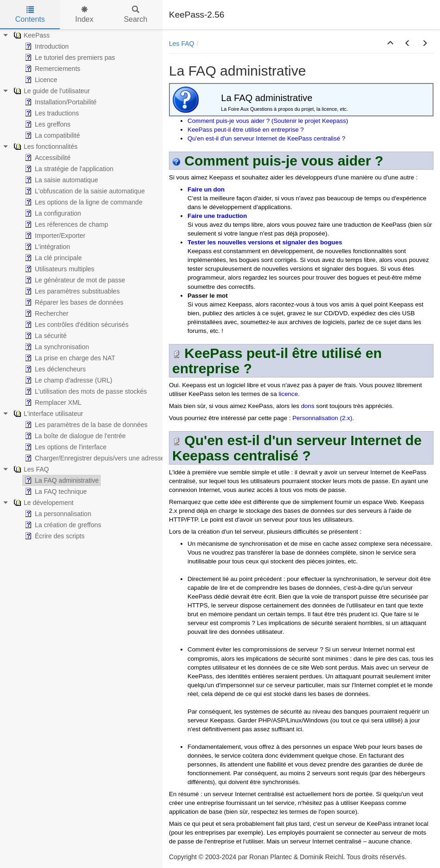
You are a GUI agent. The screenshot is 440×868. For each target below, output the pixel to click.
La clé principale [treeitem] (52, 258)
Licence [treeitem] (40, 80)
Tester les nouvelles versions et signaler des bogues (265, 242)
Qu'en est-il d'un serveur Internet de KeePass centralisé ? (266, 138)
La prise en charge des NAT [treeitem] (69, 358)
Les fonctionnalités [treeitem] (45, 147)
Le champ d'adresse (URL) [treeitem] (68, 380)
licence (288, 394)
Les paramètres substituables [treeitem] (71, 291)
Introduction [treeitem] (46, 46)
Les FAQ (181, 44)
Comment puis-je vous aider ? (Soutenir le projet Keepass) (268, 121)
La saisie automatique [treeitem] (60, 180)
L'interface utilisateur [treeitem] (47, 414)
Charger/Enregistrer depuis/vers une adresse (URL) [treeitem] (103, 458)
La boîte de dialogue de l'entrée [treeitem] (74, 436)
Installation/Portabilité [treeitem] (60, 102)
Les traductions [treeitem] (51, 113)
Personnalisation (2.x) (322, 418)
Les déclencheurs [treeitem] (54, 369)
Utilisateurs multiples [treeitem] (58, 269)
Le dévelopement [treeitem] (42, 503)
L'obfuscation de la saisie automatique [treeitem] (84, 191)
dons (307, 406)
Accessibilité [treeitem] (47, 158)
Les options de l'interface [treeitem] (65, 447)
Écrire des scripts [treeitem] (54, 536)
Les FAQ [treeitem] (30, 469)
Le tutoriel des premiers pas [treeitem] (69, 57)
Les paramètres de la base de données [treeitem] (85, 425)
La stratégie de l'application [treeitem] (68, 169)
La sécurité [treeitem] (45, 336)
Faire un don (206, 189)
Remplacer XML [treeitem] (52, 402)
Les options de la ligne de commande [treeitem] (83, 202)
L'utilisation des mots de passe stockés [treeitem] (85, 391)
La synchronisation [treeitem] (56, 347)
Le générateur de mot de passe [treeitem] (74, 280)
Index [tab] (84, 15)
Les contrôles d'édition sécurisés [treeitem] (76, 325)
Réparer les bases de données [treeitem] (73, 302)
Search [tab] (136, 15)
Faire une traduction (217, 216)
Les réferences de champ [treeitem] (65, 224)
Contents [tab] (30, 15)
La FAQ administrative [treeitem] (61, 480)
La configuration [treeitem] (52, 213)
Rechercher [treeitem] (45, 313)
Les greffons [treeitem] (47, 124)
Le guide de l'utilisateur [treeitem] (51, 91)
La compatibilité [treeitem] (51, 135)
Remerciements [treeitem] (52, 69)
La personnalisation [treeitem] (57, 514)
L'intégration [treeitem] (46, 247)
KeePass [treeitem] (31, 35)
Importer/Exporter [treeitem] (54, 236)
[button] (390, 44)
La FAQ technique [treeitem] (55, 491)
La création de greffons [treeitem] (62, 525)
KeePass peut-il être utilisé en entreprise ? (246, 130)
